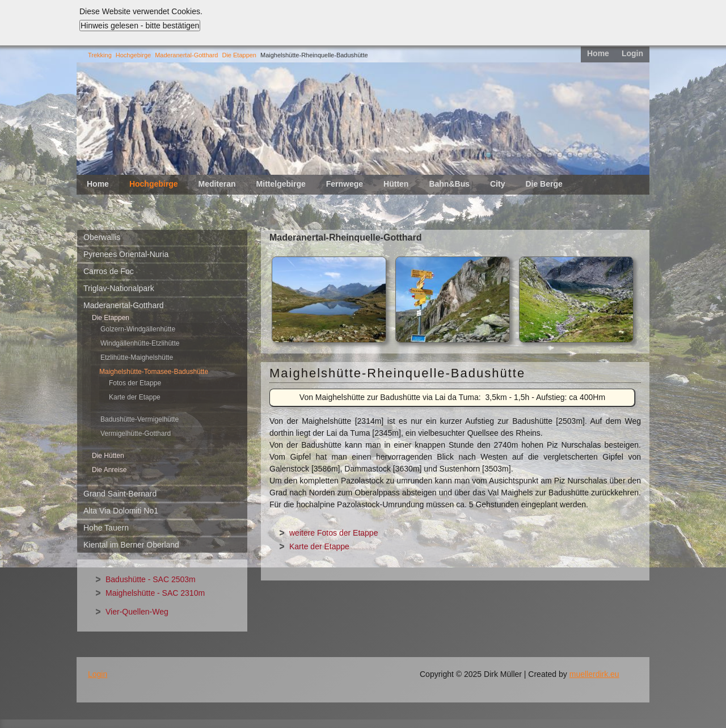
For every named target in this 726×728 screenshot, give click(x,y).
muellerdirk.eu (594, 674)
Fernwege (345, 184)
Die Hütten (108, 456)
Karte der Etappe (135, 397)
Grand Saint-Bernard (120, 494)
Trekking (100, 55)
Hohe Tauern (106, 528)
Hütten (396, 184)
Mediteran (217, 184)
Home (598, 53)
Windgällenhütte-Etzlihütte (140, 343)
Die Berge (544, 184)
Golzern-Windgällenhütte (138, 329)
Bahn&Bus (449, 184)
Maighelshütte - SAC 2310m (155, 593)
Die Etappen (239, 55)
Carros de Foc (109, 271)
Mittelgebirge (281, 184)
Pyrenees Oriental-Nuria (126, 254)
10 (580, 155)
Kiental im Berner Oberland (131, 545)
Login (632, 53)
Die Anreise (109, 470)
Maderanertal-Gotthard (186, 55)
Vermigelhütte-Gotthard (136, 434)
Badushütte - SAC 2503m (151, 579)
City (497, 184)
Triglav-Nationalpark (119, 288)
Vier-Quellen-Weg (137, 612)
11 (590, 155)
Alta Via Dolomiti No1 (121, 511)
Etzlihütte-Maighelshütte (137, 357)
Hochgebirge (133, 55)
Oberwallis (102, 237)
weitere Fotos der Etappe (334, 533)
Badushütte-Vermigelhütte (140, 419)
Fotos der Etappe (135, 383)
